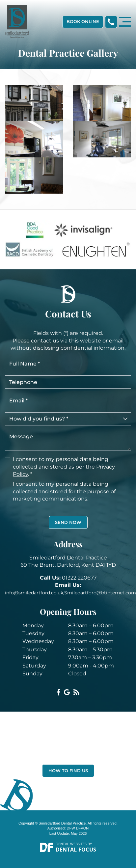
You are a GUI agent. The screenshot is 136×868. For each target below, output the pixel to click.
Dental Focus (76, 850)
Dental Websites (71, 844)
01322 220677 (79, 578)
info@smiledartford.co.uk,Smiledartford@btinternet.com (70, 593)
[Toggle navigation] (125, 22)
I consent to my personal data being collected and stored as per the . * (64, 467)
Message (68, 441)
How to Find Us (68, 771)
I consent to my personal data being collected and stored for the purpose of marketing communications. (64, 491)
